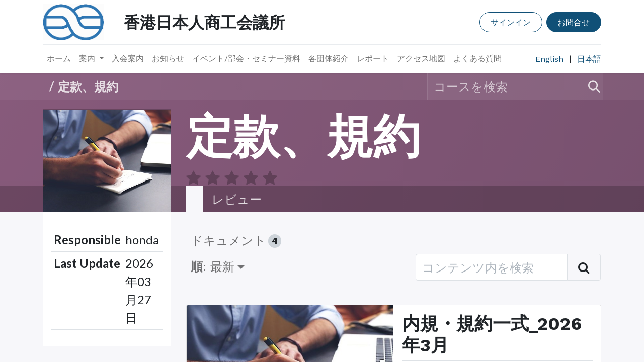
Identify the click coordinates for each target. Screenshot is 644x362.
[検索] (590, 86)
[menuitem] (59, 59)
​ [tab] (195, 180)
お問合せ (574, 22)
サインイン (511, 22)
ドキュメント (236, 222)
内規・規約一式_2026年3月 (492, 315)
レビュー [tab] (237, 180)
